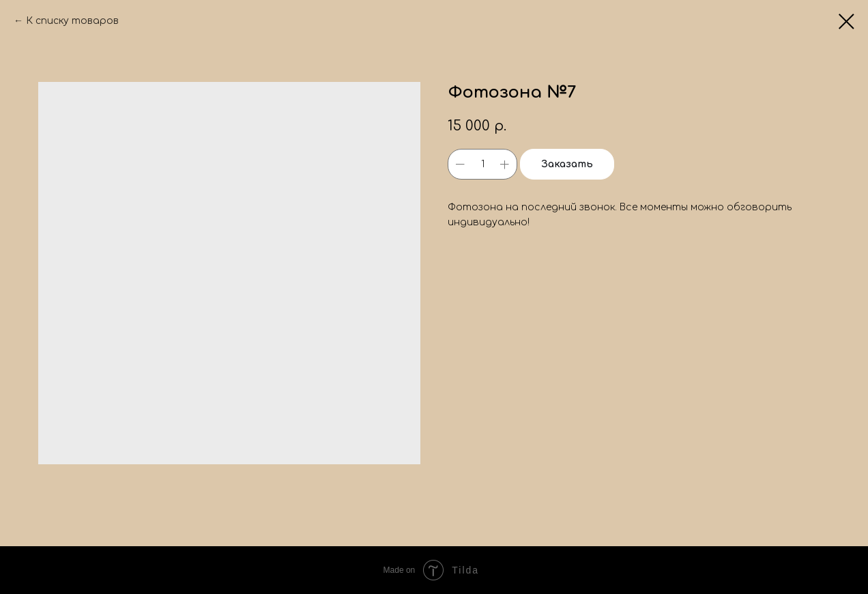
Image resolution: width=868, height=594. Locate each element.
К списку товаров (72, 21)
